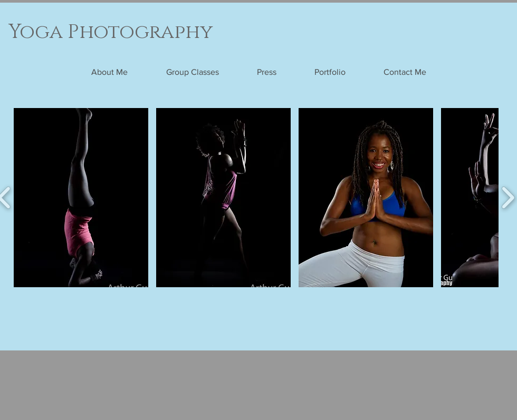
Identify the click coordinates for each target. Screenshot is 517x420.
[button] (81, 198)
